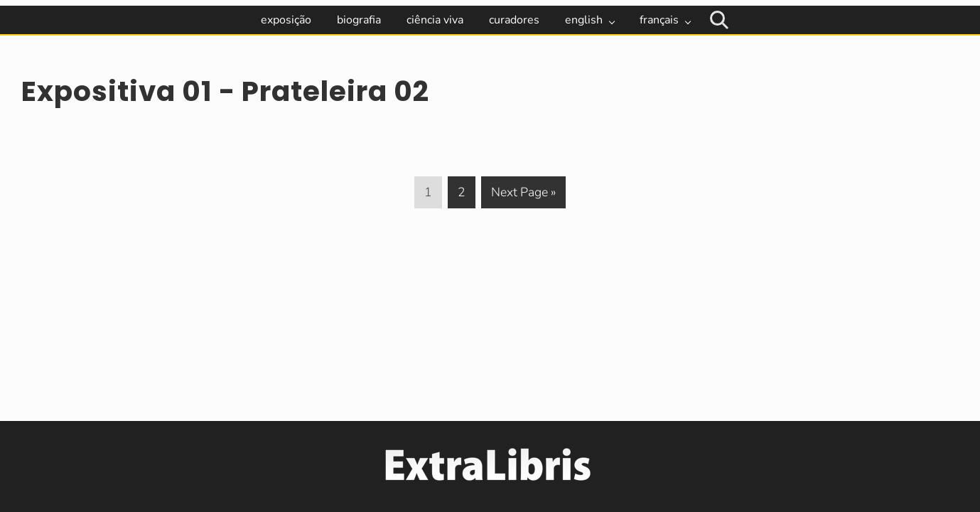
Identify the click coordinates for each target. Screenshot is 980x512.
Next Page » (523, 195)
